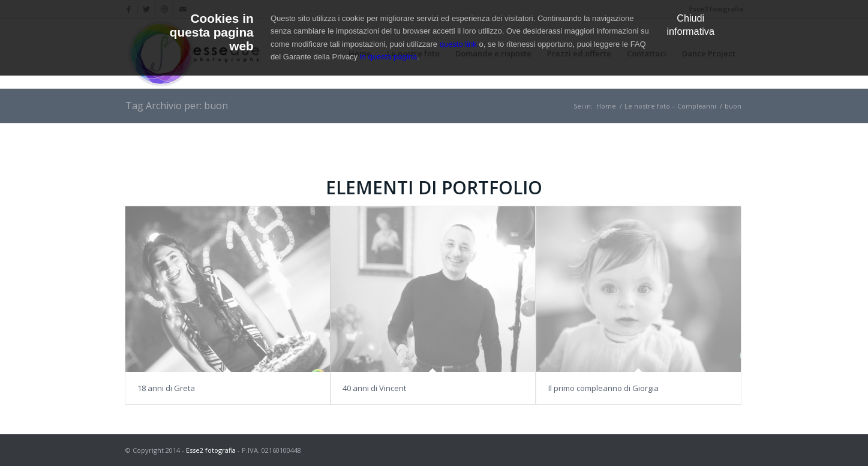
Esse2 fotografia (211, 450)
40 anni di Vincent (374, 388)
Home (606, 106)
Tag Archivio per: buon (177, 106)
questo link (458, 44)
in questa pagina (388, 57)
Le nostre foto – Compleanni (670, 106)
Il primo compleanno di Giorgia (603, 388)
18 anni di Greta (166, 388)
